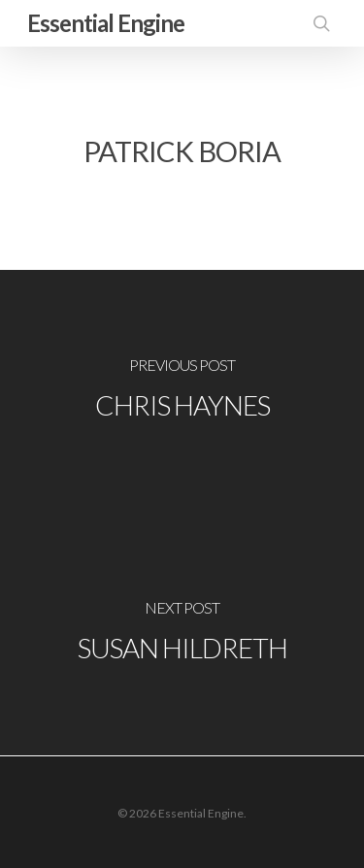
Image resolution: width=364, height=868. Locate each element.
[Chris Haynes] (182, 391)
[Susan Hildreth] (182, 634)
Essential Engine (106, 23)
